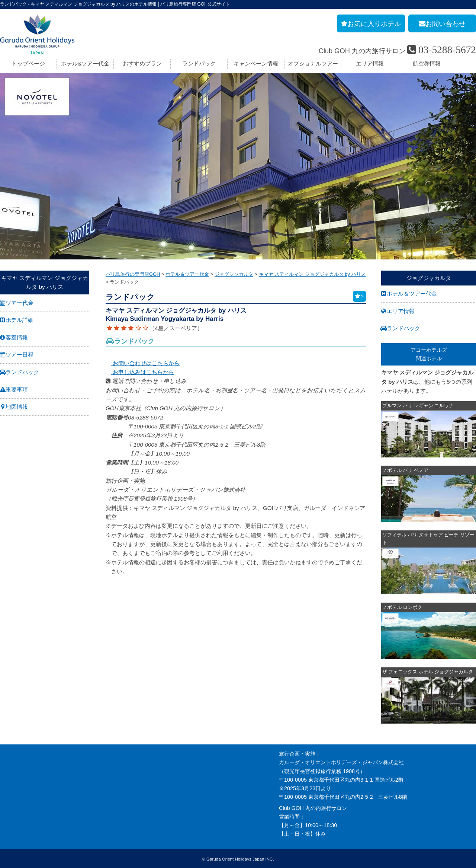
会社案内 (10, 753)
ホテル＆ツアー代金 (412, 293)
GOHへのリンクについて (178, 796)
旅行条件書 (13, 779)
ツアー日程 (20, 355)
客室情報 (17, 337)
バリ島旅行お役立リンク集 (180, 788)
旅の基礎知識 (164, 762)
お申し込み (13, 805)
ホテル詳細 (20, 320)
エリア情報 (370, 63)
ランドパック (199, 63)
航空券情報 (427, 63)
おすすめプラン (142, 63)
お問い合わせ (16, 796)
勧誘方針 (10, 822)
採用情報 (10, 762)
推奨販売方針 (16, 831)
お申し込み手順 (167, 753)
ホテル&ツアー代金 (85, 63)
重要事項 (17, 390)
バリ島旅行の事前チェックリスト (188, 779)
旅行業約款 (13, 770)
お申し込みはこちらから (140, 372)
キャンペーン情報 (256, 63)
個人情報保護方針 (21, 814)
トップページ (28, 63)
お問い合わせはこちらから (143, 363)
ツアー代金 (20, 303)
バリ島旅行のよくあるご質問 (183, 770)
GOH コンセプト (20, 788)
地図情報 (17, 407)
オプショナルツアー (313, 63)
